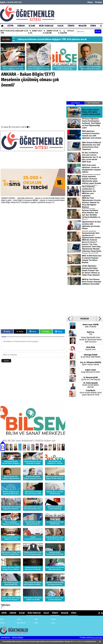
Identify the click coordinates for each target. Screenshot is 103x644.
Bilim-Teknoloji (46, 26)
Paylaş (7, 332)
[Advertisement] (33, 108)
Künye (90, 2)
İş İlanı (32, 26)
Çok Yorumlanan (94, 103)
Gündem (21, 26)
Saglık (60, 26)
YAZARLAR (84, 319)
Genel (6, 127)
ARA (98, 31)
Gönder (6, 361)
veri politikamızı (79, 642)
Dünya (93, 26)
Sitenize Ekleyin (17, 638)
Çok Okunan (75, 103)
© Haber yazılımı (91, 638)
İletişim (99, 2)
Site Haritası (5, 638)
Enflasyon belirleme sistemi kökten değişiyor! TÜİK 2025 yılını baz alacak (52, 39)
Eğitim (10, 26)
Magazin (82, 26)
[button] (14, 38)
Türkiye (71, 26)
